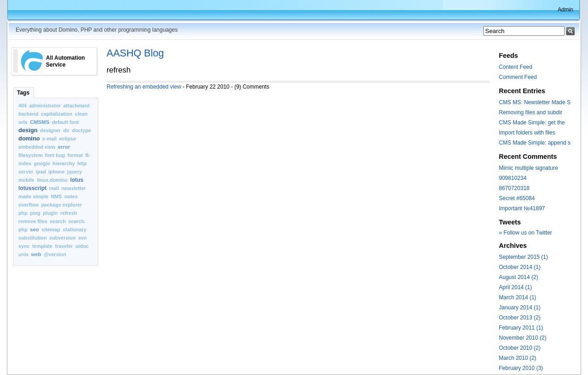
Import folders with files (527, 133)
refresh (69, 213)
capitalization (57, 114)
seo (34, 229)
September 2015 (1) (523, 257)
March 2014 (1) (517, 297)
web (36, 254)
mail (54, 188)
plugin (50, 213)
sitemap (51, 229)
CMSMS (40, 122)
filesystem (31, 155)
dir (66, 130)
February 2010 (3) (521, 368)
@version (55, 254)
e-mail (49, 139)
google (42, 163)
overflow (28, 205)
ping (35, 213)
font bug (55, 155)
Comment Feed (518, 77)
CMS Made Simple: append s (535, 143)
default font (65, 122)
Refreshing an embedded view (144, 87)
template (42, 246)
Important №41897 (522, 208)
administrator (45, 106)
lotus (77, 180)
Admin (565, 10)
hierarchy (64, 163)
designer (50, 130)
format (75, 155)
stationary (74, 229)
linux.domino (52, 180)
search (58, 221)
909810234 (513, 178)
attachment (77, 106)
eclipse (68, 139)
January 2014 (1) (520, 308)
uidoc (82, 246)
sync (24, 246)
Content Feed (516, 67)
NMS (57, 196)
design (28, 130)
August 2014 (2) (518, 277)
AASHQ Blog (135, 53)
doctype (82, 130)
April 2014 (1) (515, 287)
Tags (23, 93)
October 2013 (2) (520, 318)
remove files (33, 221)
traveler (64, 246)
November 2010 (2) (523, 338)
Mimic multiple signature (529, 168)
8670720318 (514, 188)
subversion (62, 238)
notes (71, 196)
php (23, 213)
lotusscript (32, 188)
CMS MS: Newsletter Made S (535, 102)
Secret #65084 (517, 198)
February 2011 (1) (521, 328)
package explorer (62, 205)
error (64, 147)
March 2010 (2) (517, 358)
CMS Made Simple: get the (532, 123)
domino (29, 138)
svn (82, 238)
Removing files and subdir (531, 112)
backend (28, 114)
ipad (41, 172)
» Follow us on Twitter (526, 233)
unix (23, 254)
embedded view (37, 147)
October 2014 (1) (520, 267)
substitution (33, 238)
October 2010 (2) (520, 348)
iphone (56, 172)
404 (23, 106)
